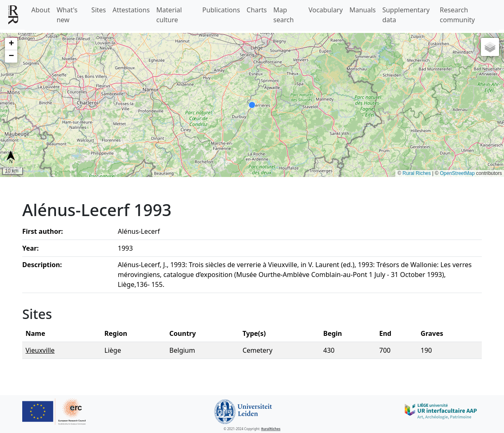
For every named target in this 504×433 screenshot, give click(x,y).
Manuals (362, 10)
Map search (284, 15)
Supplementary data (406, 15)
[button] (11, 44)
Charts (257, 10)
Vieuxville (40, 350)
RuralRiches (271, 429)
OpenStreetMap (457, 173)
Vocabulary (325, 10)
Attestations (131, 10)
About (41, 10)
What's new (67, 15)
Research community (457, 15)
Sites (99, 10)
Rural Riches (417, 173)
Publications (221, 10)
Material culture (169, 15)
